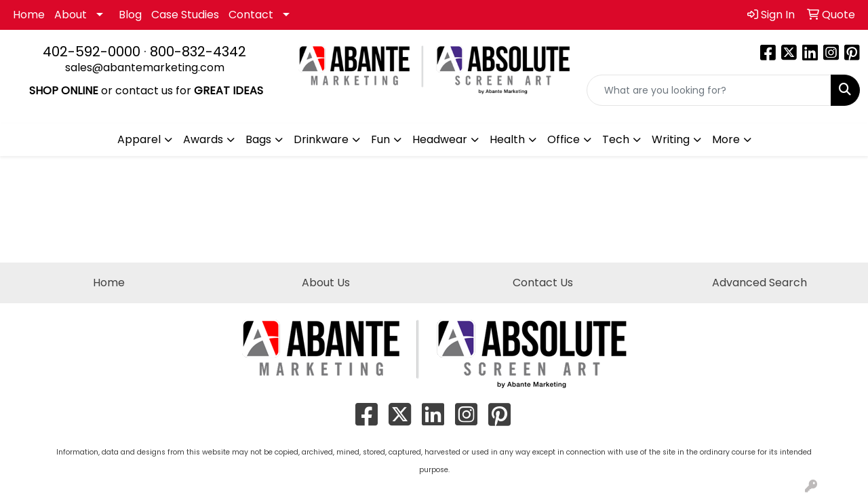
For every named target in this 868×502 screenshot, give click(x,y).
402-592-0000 (92, 52)
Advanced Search (759, 283)
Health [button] (507, 139)
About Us (326, 283)
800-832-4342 (198, 52)
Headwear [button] (440, 139)
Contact (251, 15)
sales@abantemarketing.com (145, 67)
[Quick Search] (709, 90)
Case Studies (185, 15)
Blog (130, 15)
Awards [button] (203, 139)
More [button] (726, 139)
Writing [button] (671, 139)
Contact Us (543, 283)
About (71, 15)
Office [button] (564, 139)
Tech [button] (616, 139)
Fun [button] (380, 139)
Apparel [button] (139, 139)
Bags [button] (258, 139)
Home (29, 15)
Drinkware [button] (321, 139)
